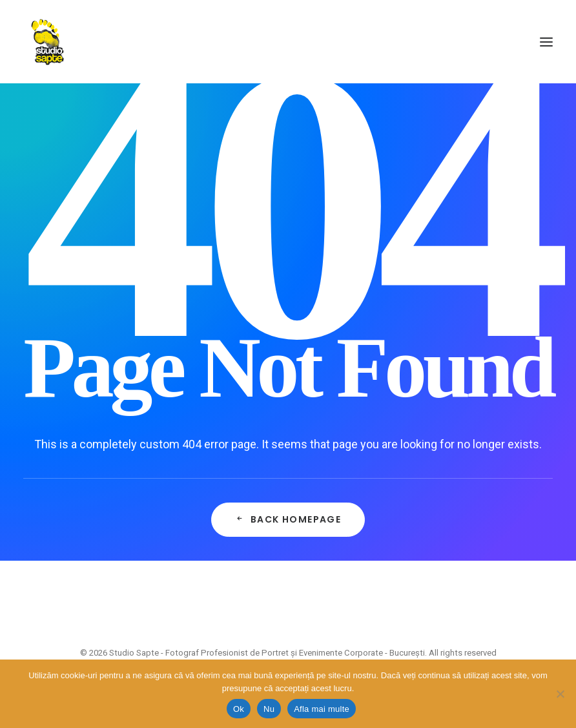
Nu (269, 709)
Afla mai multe (322, 709)
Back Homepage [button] (288, 519)
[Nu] (560, 694)
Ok (239, 709)
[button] (546, 42)
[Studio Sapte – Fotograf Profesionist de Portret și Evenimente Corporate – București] (47, 42)
